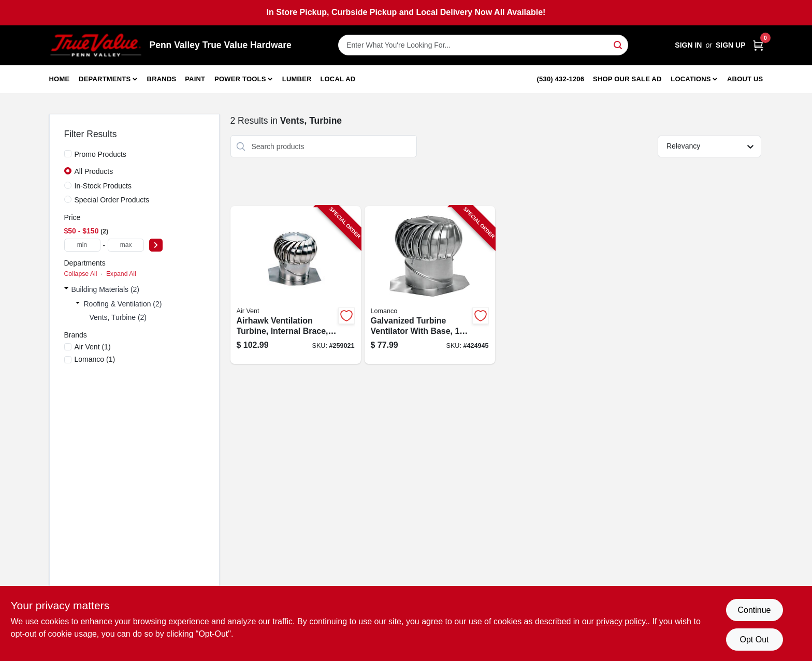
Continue (754, 610)
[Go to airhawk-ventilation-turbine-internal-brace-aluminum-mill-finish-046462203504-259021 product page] (296, 285)
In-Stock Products (103, 186)
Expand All (121, 274)
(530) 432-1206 (561, 79)
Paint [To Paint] (195, 79)
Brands (162, 79)
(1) (93, 347)
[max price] (126, 245)
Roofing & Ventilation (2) (123, 304)
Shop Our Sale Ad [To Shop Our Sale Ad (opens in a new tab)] (627, 79)
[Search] (619, 44)
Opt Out (754, 640)
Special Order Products (112, 200)
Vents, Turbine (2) (118, 317)
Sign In (688, 45)
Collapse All (81, 274)
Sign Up (731, 45)
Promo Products (100, 154)
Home (60, 79)
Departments (105, 79)
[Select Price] (156, 245)
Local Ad (338, 79)
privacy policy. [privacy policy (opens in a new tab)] (622, 621)
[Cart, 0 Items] (758, 45)
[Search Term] (483, 45)
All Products (94, 171)
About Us (745, 79)
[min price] (82, 245)
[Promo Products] (68, 154)
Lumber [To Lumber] (297, 79)
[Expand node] (66, 289)
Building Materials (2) (106, 289)
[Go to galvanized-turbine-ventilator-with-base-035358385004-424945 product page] (430, 285)
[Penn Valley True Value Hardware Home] (96, 45)
